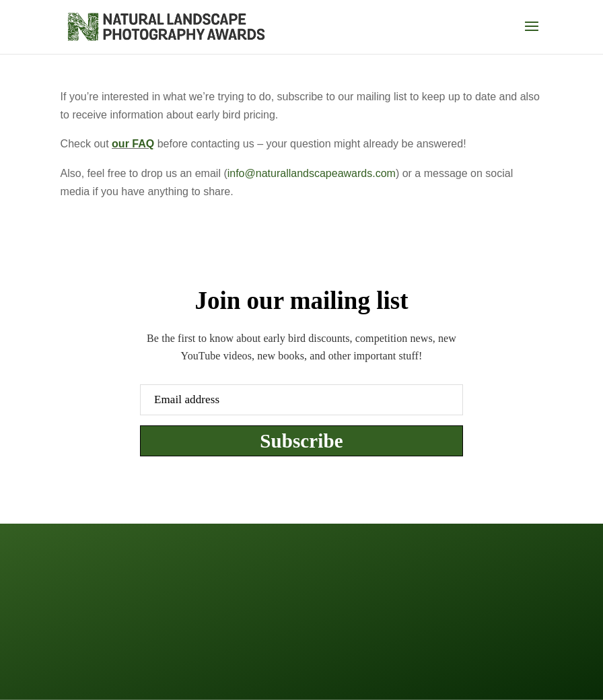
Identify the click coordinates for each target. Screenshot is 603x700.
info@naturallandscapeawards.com (312, 173)
